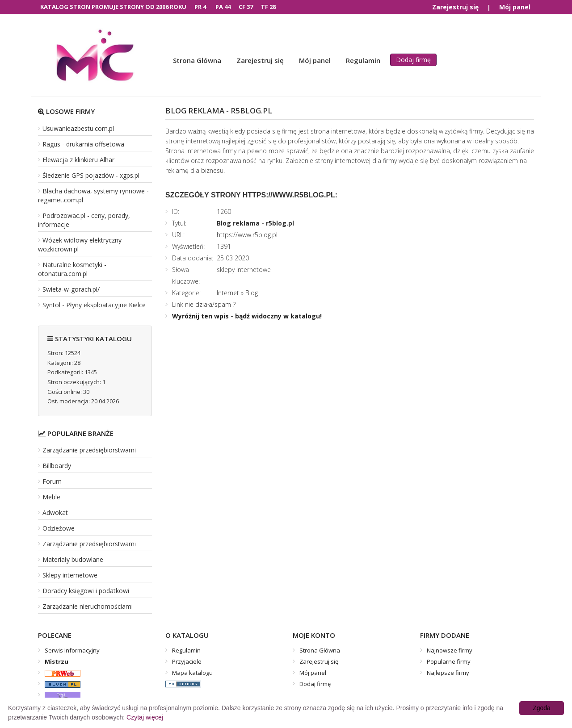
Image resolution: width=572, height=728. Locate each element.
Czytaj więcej (145, 717)
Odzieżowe (59, 528)
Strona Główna (197, 60)
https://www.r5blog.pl (247, 235)
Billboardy (57, 466)
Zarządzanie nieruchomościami (88, 606)
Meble (51, 497)
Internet (228, 293)
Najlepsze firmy (448, 673)
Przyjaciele (187, 661)
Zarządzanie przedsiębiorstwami (89, 450)
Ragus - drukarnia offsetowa (83, 144)
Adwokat (55, 513)
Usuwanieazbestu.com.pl (78, 128)
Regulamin (363, 60)
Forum (52, 481)
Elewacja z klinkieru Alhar (78, 160)
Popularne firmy (449, 661)
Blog (252, 293)
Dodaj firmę (413, 60)
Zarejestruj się (455, 7)
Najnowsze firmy (450, 650)
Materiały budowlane (73, 559)
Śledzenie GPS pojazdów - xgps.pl (91, 175)
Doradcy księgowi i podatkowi (86, 591)
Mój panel (515, 7)
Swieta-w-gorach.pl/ (71, 289)
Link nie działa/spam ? (204, 304)
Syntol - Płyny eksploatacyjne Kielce (94, 305)
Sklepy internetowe (70, 575)
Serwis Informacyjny (72, 650)
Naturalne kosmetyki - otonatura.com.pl (72, 269)
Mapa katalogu (192, 673)
